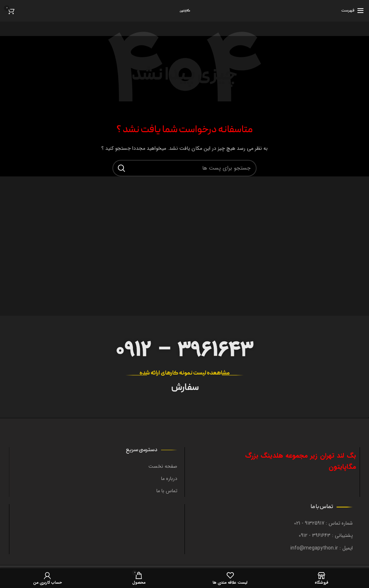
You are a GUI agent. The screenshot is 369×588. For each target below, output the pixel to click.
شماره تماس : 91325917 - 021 (323, 523)
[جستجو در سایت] (184, 168)
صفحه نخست (163, 466)
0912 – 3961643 (184, 350)
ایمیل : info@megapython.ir (322, 548)
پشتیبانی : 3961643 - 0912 (326, 535)
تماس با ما (167, 491)
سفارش (185, 388)
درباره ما (169, 479)
